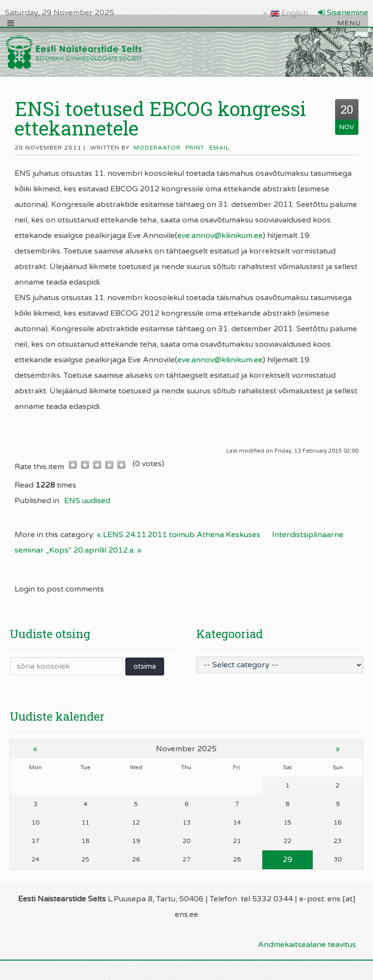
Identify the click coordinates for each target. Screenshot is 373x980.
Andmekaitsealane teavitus (307, 945)
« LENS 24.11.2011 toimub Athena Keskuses (178, 535)
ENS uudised (87, 501)
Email (220, 148)
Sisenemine (343, 13)
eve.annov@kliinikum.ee (220, 236)
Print (195, 148)
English (285, 13)
